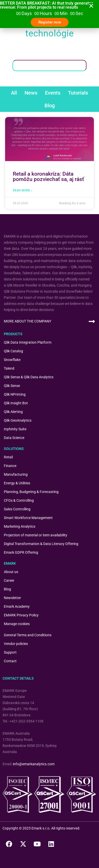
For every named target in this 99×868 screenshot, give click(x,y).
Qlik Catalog (13, 351)
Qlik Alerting (13, 412)
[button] (91, 6)
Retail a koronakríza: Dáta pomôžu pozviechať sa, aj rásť (48, 177)
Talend (9, 368)
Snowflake (12, 360)
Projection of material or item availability (36, 535)
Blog (7, 589)
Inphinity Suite (15, 429)
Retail (8, 457)
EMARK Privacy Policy (21, 615)
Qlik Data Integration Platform (28, 342)
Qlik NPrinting (15, 394)
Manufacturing (16, 474)
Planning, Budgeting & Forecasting (31, 492)
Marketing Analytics (20, 526)
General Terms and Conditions (28, 635)
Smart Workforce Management (28, 518)
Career (9, 580)
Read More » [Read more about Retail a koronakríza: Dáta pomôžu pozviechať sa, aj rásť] (23, 190)
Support (10, 652)
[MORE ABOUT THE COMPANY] (92, 321)
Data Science (14, 438)
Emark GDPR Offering (21, 552)
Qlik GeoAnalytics (18, 420)
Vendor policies (16, 644)
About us (11, 572)
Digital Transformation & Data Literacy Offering (41, 544)
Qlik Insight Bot (16, 403)
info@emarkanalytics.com (34, 764)
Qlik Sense (12, 386)
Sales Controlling (17, 509)
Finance (10, 466)
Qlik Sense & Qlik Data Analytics (29, 377)
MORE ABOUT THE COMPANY (27, 321)
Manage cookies (17, 624)
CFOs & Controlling (19, 500)
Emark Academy (17, 606)
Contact (10, 661)
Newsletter (12, 598)
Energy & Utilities (17, 483)
